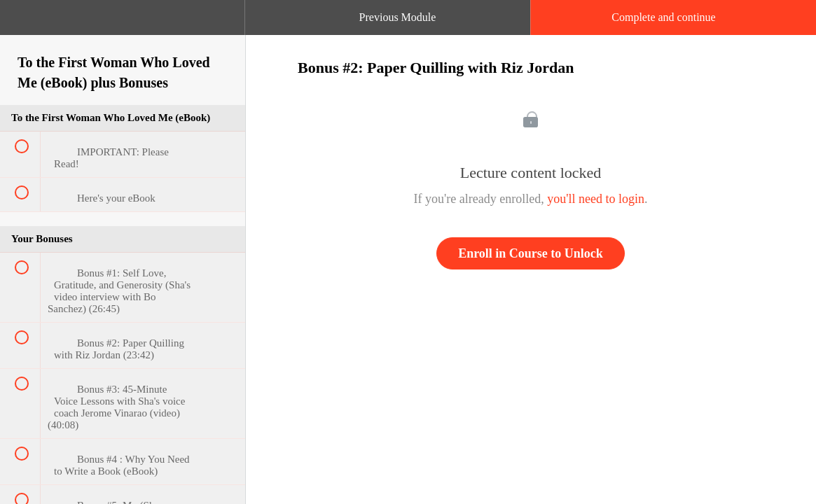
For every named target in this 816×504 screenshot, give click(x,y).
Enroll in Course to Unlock (531, 253)
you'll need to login (596, 199)
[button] (25, 24)
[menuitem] (123, 31)
